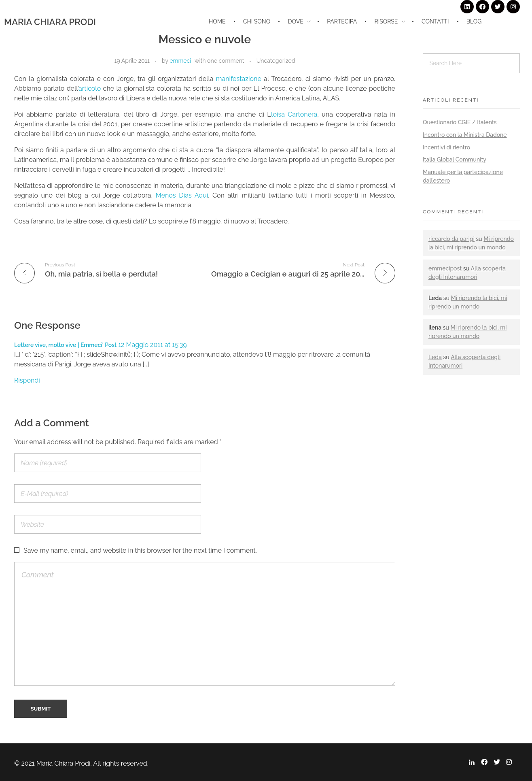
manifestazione (240, 79)
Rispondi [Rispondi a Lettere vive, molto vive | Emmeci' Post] (27, 380)
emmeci (180, 61)
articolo (91, 88)
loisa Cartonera (294, 114)
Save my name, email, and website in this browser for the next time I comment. (140, 550)
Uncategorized (276, 61)
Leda (435, 357)
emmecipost (445, 268)
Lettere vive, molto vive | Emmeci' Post (65, 345)
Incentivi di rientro (446, 147)
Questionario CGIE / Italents (460, 122)
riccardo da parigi (451, 239)
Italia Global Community (455, 160)
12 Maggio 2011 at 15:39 (152, 345)
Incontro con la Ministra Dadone (465, 135)
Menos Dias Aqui (182, 195)
